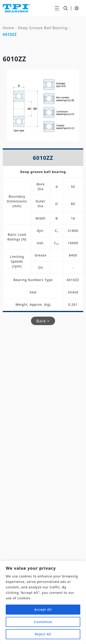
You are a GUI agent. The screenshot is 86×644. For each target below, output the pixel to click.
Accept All (43, 609)
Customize (43, 622)
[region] (43, 602)
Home (8, 28)
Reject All (43, 634)
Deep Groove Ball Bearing (43, 28)
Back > (43, 321)
